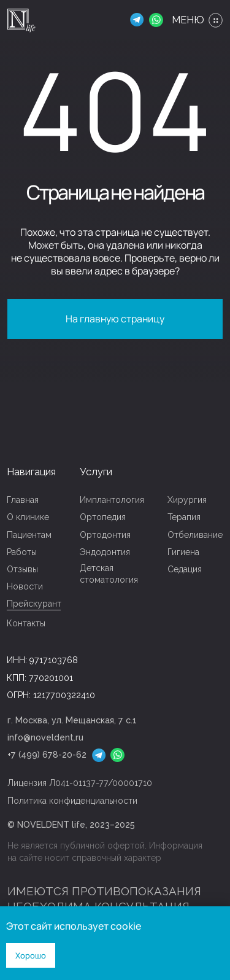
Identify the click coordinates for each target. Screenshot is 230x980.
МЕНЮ (188, 20)
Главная (23, 500)
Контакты (26, 623)
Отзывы (22, 569)
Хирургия (187, 500)
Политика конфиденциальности (72, 801)
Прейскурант (34, 604)
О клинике (28, 517)
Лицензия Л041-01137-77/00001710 (80, 783)
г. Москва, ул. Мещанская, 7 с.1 (72, 720)
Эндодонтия (105, 552)
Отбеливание (195, 535)
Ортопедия (103, 517)
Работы (22, 552)
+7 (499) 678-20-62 (47, 755)
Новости (25, 586)
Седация (185, 569)
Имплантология (112, 500)
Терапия (184, 517)
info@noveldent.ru (45, 737)
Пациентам (29, 535)
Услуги (96, 472)
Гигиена (183, 552)
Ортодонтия (105, 535)
